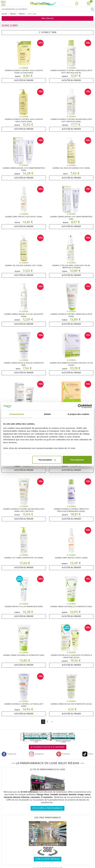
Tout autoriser (77, 460)
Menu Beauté (47, 18)
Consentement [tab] (17, 414)
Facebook (9, 754)
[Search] (45, 9)
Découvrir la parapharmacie (47, 808)
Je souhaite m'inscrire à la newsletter (48, 747)
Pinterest (63, 754)
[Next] (52, 722)
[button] (77, 3)
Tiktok (88, 754)
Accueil (4, 14)
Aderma (22, 14)
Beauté (13, 14)
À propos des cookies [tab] (78, 414)
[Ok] (93, 9)
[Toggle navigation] (3, 3)
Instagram (36, 754)
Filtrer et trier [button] (47, 32)
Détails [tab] (47, 414)
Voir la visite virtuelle (48, 859)
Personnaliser (47, 460)
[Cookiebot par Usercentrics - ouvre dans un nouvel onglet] (80, 406)
